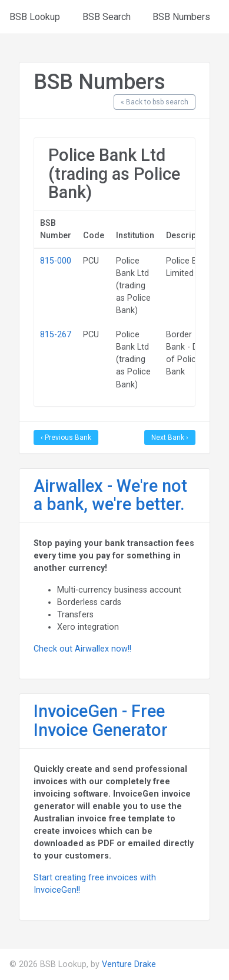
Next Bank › (170, 438)
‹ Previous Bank (66, 438)
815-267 (56, 334)
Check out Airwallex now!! (82, 649)
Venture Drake (129, 964)
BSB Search (107, 17)
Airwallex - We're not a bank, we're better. (110, 495)
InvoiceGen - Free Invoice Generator (101, 721)
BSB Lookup (35, 17)
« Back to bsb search (155, 102)
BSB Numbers (181, 17)
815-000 (56, 261)
